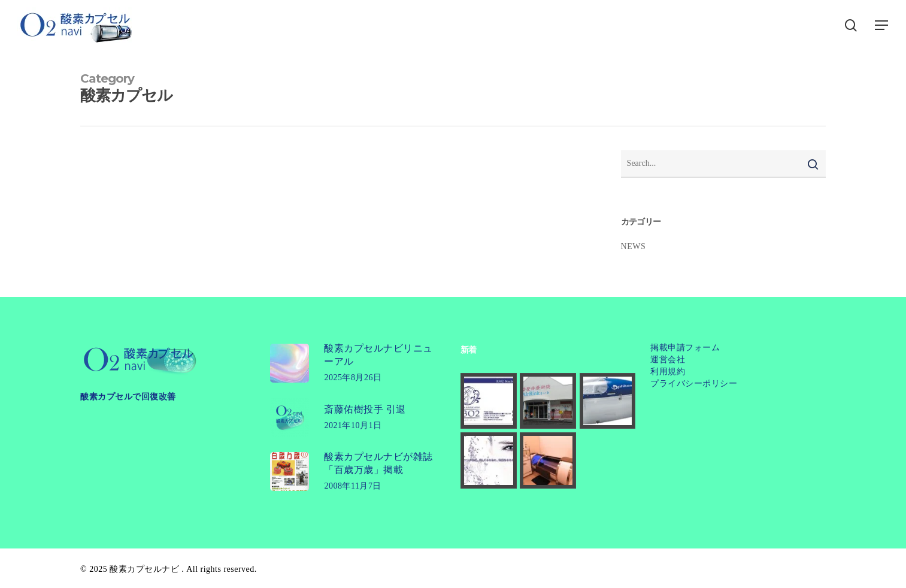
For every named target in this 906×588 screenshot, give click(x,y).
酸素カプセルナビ (144, 569)
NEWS (634, 246)
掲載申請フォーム (685, 348)
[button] (882, 25)
